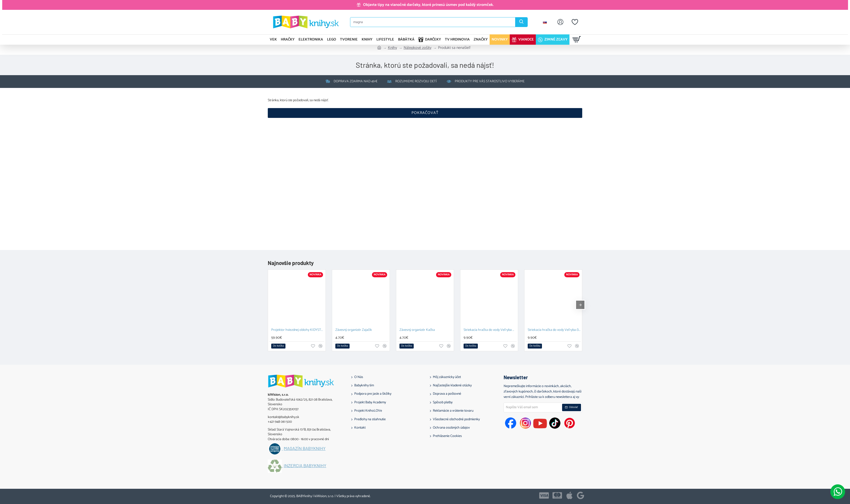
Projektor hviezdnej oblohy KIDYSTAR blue (298, 330)
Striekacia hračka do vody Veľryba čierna (554, 330)
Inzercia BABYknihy (305, 466)
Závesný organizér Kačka (417, 330)
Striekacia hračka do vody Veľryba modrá (490, 330)
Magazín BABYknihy (305, 448)
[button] (278, 346)
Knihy (392, 48)
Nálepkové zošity (418, 48)
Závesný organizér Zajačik (354, 330)
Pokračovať (425, 113)
